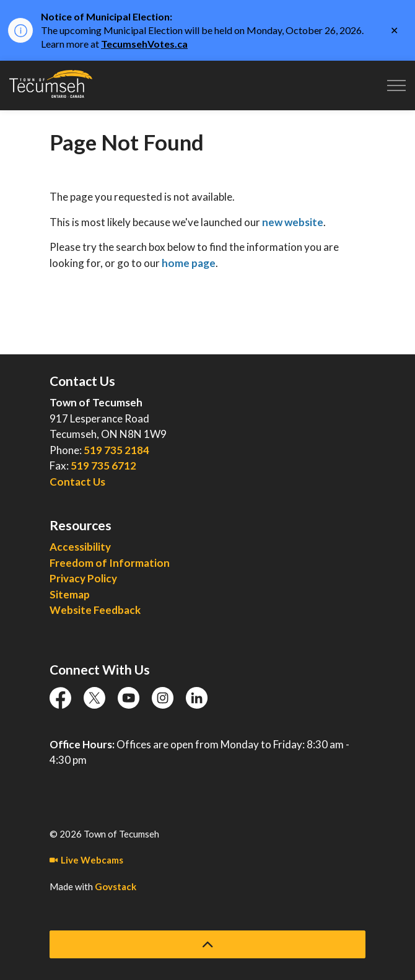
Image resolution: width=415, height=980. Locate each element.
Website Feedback (95, 610)
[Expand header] (396, 85)
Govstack (116, 886)
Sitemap (70, 594)
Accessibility (80, 547)
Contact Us (77, 482)
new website (293, 222)
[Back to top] (207, 944)
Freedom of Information (110, 563)
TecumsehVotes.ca (144, 44)
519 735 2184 (116, 450)
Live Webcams (86, 860)
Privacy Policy (83, 578)
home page (189, 263)
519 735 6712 (103, 466)
